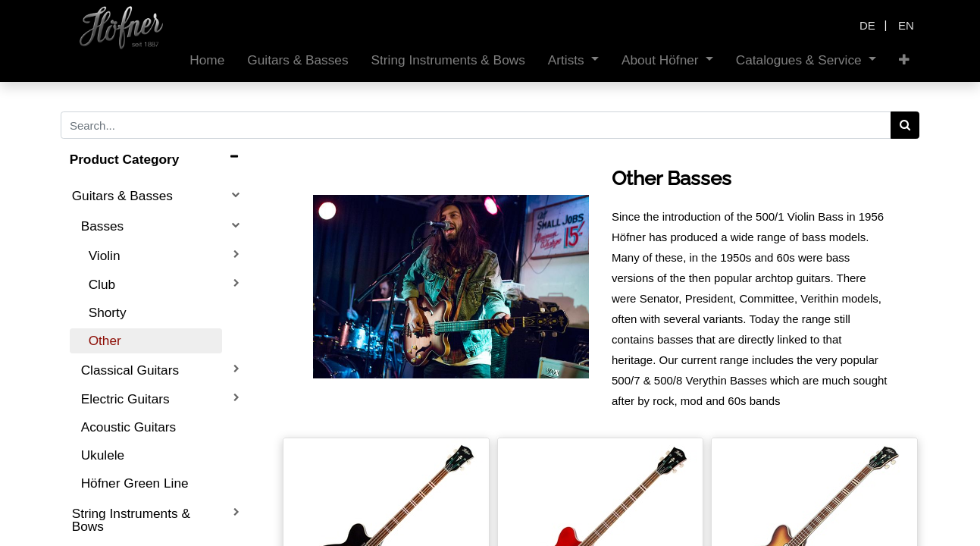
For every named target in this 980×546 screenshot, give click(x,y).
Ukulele (103, 455)
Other (105, 340)
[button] (904, 60)
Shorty (108, 312)
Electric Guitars (125, 399)
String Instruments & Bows (131, 520)
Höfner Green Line (135, 483)
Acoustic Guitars (129, 427)
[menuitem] (207, 60)
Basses (103, 226)
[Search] (905, 125)
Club (102, 284)
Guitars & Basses (122, 196)
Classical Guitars (130, 370)
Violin (105, 256)
